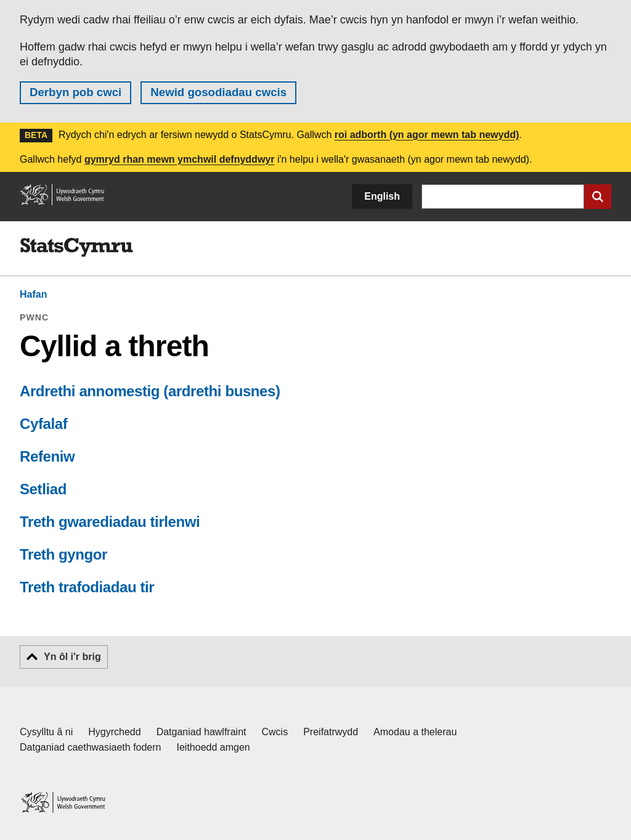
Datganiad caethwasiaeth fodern (91, 747)
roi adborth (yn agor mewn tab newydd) (427, 135)
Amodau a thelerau (415, 732)
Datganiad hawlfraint (202, 732)
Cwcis (275, 732)
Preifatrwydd (331, 732)
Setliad (43, 489)
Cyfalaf (43, 424)
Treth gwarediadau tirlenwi (110, 522)
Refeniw (47, 456)
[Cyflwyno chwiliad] (598, 197)
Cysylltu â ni (46, 732)
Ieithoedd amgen (214, 747)
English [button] (382, 196)
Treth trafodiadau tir (87, 587)
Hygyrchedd (114, 732)
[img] (76, 248)
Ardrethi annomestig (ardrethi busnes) (150, 391)
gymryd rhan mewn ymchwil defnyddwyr (180, 159)
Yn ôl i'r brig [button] (72, 657)
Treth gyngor (63, 554)
